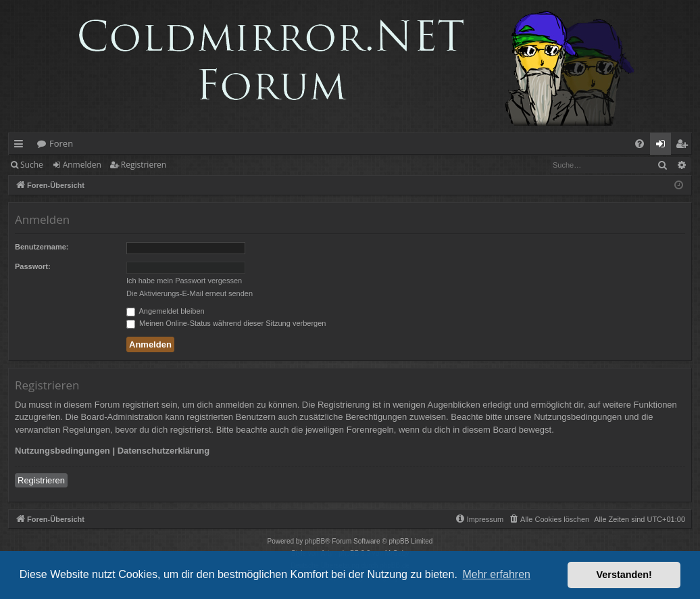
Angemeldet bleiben (166, 311)
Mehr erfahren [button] (496, 574)
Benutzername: (42, 247)
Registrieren (144, 165)
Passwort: (33, 266)
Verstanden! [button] (624, 575)
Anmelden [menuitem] (664, 146)
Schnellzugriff (21, 146)
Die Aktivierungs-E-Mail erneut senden (190, 293)
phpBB (315, 541)
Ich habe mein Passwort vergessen (184, 281)
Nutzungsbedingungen (62, 451)
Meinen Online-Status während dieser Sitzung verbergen (226, 323)
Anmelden (82, 165)
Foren (61, 143)
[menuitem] (640, 144)
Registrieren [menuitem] (684, 146)
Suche (32, 165)
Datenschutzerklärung (164, 451)
